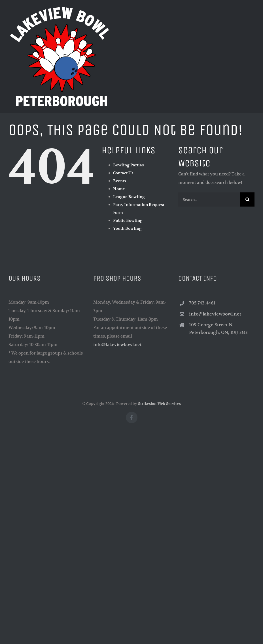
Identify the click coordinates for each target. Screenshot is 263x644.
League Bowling (129, 197)
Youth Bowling (127, 228)
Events (120, 181)
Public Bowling (128, 220)
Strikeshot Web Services (159, 404)
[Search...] (209, 199)
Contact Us (123, 173)
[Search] (247, 199)
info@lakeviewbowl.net (117, 344)
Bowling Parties (129, 165)
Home (119, 189)
